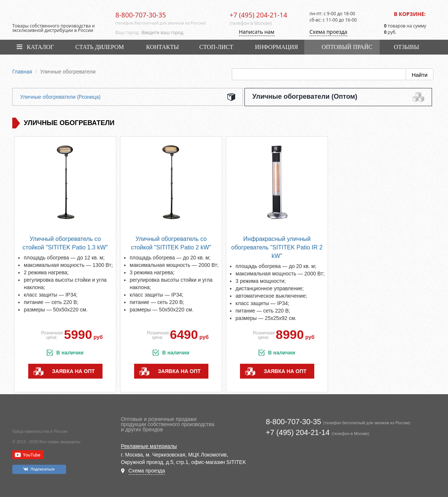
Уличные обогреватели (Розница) (60, 97)
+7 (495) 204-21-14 (258, 15)
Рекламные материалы (149, 446)
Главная (22, 72)
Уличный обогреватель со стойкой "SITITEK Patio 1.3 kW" (65, 243)
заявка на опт (73, 371)
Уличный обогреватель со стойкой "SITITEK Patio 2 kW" (171, 243)
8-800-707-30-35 (141, 15)
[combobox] (180, 33)
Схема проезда (328, 32)
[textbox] (180, 33)
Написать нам (257, 32)
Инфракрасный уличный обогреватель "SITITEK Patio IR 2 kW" (277, 247)
